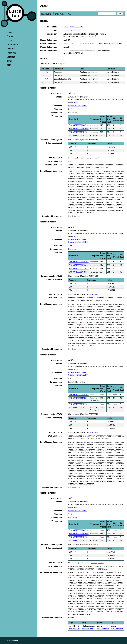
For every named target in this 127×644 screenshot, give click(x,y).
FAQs (69, 14)
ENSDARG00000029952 (73, 27)
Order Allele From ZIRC (78, 106)
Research (11, 49)
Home (10, 32)
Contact (10, 36)
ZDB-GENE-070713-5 (72, 30)
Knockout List (47, 14)
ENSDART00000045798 (79, 125)
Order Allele (60, 14)
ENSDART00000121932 (79, 132)
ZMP (9, 65)
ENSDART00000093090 (79, 129)
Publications (13, 45)
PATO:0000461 (117, 629)
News (9, 40)
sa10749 (44, 79)
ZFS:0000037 (74, 629)
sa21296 (44, 72)
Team (9, 61)
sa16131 (44, 75)
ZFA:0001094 (87, 629)
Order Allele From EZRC (78, 242)
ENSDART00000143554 (79, 135)
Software (11, 57)
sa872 (43, 82)
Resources (11, 53)
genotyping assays (92, 158)
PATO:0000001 (103, 629)
